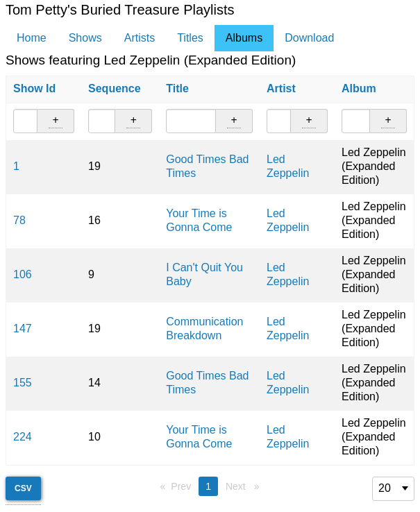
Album (359, 88)
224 (23, 437)
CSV (23, 488)
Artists (140, 38)
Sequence (115, 88)
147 (23, 328)
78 (19, 220)
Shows (85, 38)
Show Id (34, 88)
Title (177, 88)
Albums (244, 38)
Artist (281, 88)
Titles (190, 38)
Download (309, 38)
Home (32, 38)
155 (23, 383)
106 (23, 274)
